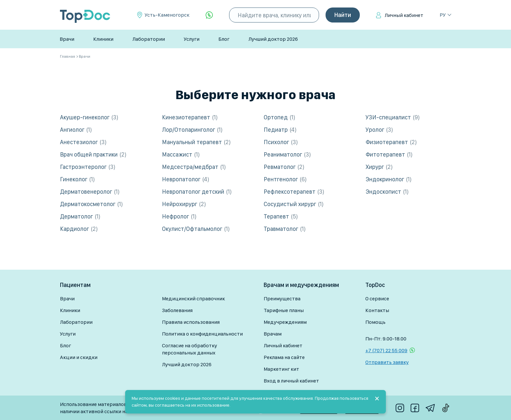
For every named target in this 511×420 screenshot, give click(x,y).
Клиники (103, 39)
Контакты (377, 310)
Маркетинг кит (281, 369)
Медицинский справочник (193, 299)
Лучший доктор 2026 (273, 39)
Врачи (67, 39)
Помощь (375, 322)
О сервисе (377, 299)
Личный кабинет (404, 15)
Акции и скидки (79, 357)
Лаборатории (149, 39)
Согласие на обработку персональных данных (190, 349)
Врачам (273, 334)
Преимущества (282, 299)
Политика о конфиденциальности (202, 334)
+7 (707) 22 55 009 (386, 350)
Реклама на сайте (284, 357)
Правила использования (191, 322)
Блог (224, 39)
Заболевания (177, 310)
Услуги (192, 39)
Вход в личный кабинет (291, 381)
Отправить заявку (387, 362)
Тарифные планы (284, 310)
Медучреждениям (285, 322)
